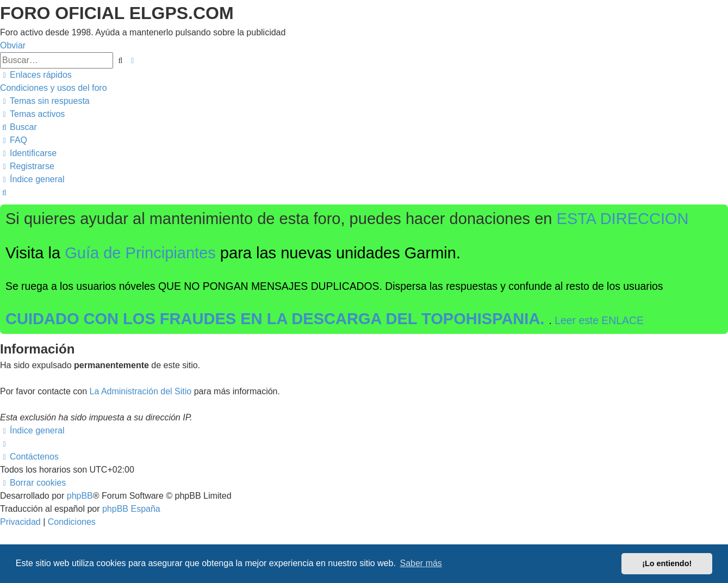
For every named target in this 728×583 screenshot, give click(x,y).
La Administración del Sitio (141, 391)
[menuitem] (54, 88)
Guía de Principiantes (140, 253)
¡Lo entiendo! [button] (667, 563)
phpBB (80, 496)
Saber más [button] (421, 563)
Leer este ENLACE (599, 320)
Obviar (13, 45)
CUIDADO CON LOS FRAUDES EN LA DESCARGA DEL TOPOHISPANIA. (277, 319)
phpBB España (131, 509)
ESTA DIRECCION (623, 219)
